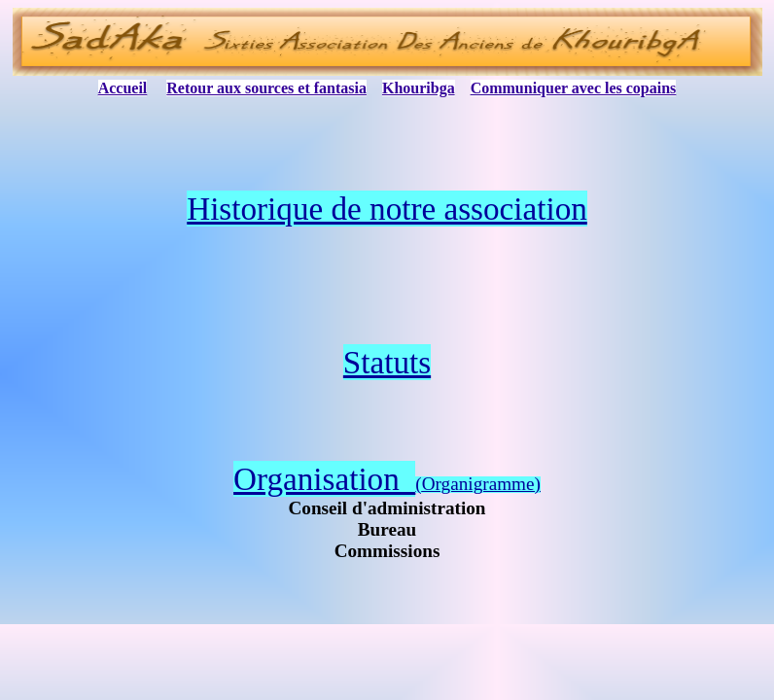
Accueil (123, 88)
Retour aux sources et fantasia (266, 88)
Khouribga (419, 88)
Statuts (387, 362)
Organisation (324, 479)
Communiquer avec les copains (574, 88)
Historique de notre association (387, 209)
